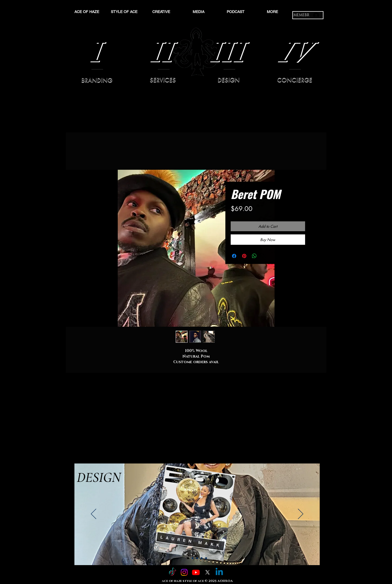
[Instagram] (184, 572)
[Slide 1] (188, 558)
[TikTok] (172, 572)
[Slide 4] (202, 558)
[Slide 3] (197, 558)
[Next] (301, 514)
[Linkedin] (219, 572)
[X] (208, 572)
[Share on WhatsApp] (254, 256)
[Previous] (94, 514)
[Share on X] (264, 256)
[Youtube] (196, 572)
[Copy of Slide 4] (206, 558)
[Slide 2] (193, 558)
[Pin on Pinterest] (244, 256)
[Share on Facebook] (234, 256)
